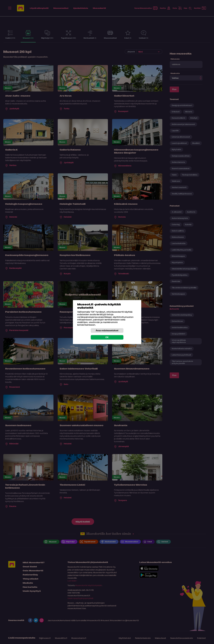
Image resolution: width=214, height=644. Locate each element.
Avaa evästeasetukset (107, 330)
